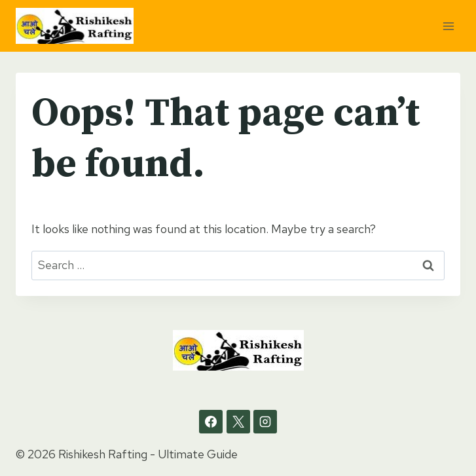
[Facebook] (211, 422)
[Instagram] (265, 422)
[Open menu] (448, 26)
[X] (238, 422)
